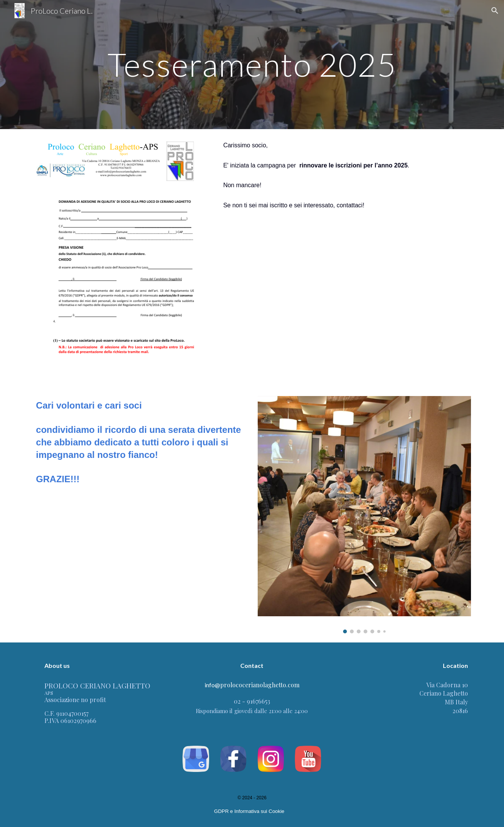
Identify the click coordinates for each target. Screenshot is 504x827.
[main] (252, 64)
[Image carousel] (364, 515)
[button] (495, 11)
